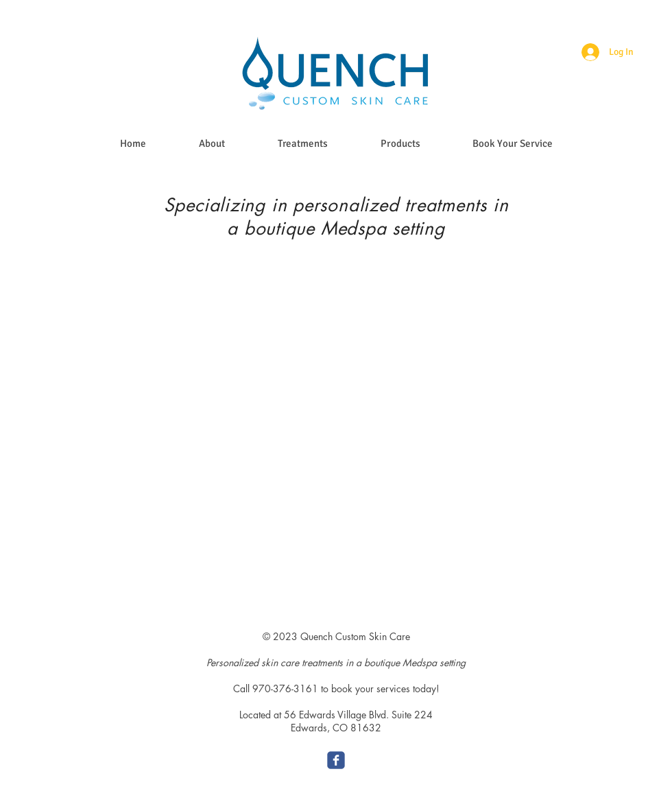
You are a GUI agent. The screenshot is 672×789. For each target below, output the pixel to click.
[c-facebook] (336, 760)
